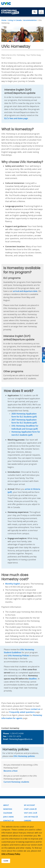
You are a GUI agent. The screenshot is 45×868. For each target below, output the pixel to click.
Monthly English (13, 584)
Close (6, 861)
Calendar (8, 813)
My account (30, 805)
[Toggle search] (35, 12)
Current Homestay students (16, 782)
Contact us (8, 821)
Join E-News (8, 817)
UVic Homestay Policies (18, 656)
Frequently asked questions (22, 712)
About (6, 805)
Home (4, 20)
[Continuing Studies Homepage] (10, 12)
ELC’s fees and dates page (16, 118)
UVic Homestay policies (24, 756)
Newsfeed (8, 809)
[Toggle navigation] (41, 12)
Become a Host (11, 771)
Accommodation (30, 20)
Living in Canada (15, 20)
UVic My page (30, 817)
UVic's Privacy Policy (11, 854)
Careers (28, 821)
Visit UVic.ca (29, 813)
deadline (33, 679)
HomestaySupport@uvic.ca (21, 739)
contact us (35, 709)
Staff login (29, 809)
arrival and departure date (25, 291)
